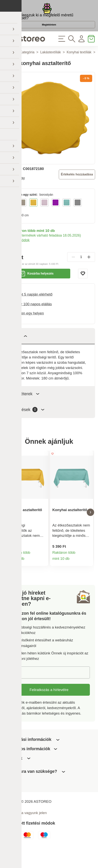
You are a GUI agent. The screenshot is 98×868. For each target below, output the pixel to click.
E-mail (17, 691)
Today (20, 192)
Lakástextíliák (50, 67)
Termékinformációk (42, 579)
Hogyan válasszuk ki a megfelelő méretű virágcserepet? (38, 21)
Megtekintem (49, 34)
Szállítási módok (16, 254)
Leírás (18, 350)
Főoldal (8, 67)
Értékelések (26, 424)
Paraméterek (24, 408)
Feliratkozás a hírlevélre (49, 708)
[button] (8, 529)
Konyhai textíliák (79, 67)
